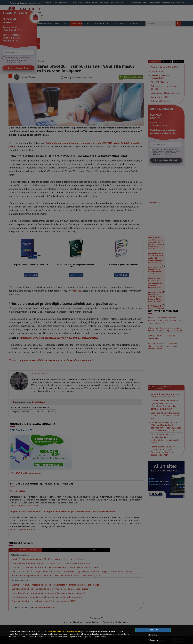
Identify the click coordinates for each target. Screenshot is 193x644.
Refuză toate (153, 640)
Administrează (153, 635)
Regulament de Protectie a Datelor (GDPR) (64, 631)
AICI (69, 637)
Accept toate (153, 630)
